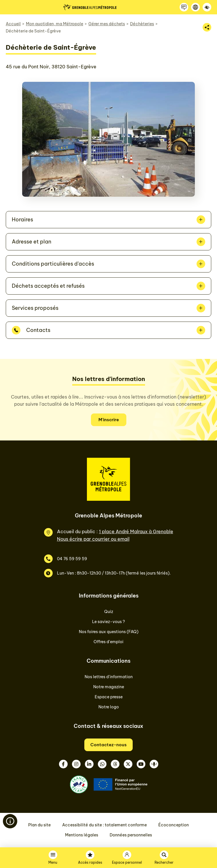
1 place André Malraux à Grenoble (136, 531)
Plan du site (39, 825)
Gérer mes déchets (107, 24)
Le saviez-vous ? (108, 622)
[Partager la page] (207, 27)
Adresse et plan (32, 242)
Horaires (22, 220)
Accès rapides (90, 862)
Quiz (109, 612)
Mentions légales (82, 835)
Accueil (13, 24)
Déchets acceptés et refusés (48, 286)
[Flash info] (10, 821)
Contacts (38, 330)
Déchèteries (142, 24)
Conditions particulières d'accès (53, 264)
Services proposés (35, 308)
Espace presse (109, 697)
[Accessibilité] (207, 7)
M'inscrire (109, 420)
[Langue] (195, 7)
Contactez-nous (108, 745)
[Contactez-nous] (184, 7)
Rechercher (164, 862)
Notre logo (109, 707)
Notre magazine (109, 687)
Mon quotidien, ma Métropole (55, 24)
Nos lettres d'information (109, 677)
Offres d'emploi (108, 642)
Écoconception (174, 825)
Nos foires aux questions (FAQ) (109, 632)
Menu (53, 862)
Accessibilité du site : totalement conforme (104, 825)
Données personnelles (131, 835)
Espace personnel (127, 862)
